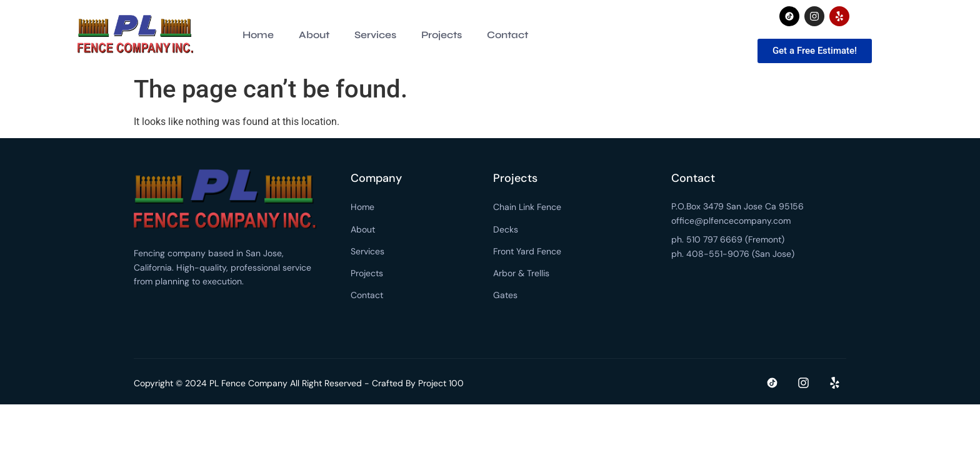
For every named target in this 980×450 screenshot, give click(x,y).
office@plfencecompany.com (731, 221)
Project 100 (441, 383)
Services (375, 35)
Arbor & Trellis (521, 273)
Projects (442, 35)
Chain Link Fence (527, 207)
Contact (507, 35)
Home (258, 35)
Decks (506, 229)
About (314, 35)
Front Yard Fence (527, 251)
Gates (505, 295)
